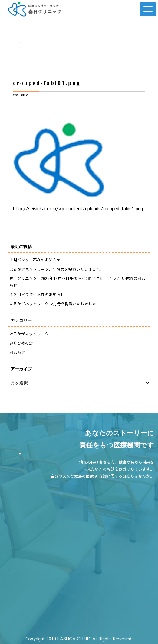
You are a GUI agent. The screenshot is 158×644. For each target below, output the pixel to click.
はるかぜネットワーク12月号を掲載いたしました (53, 304)
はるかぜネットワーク (29, 334)
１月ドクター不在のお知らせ (35, 260)
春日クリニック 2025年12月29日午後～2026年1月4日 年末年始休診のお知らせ (77, 282)
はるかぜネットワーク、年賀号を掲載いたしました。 (57, 269)
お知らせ (17, 352)
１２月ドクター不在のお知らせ (37, 295)
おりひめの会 (21, 343)
